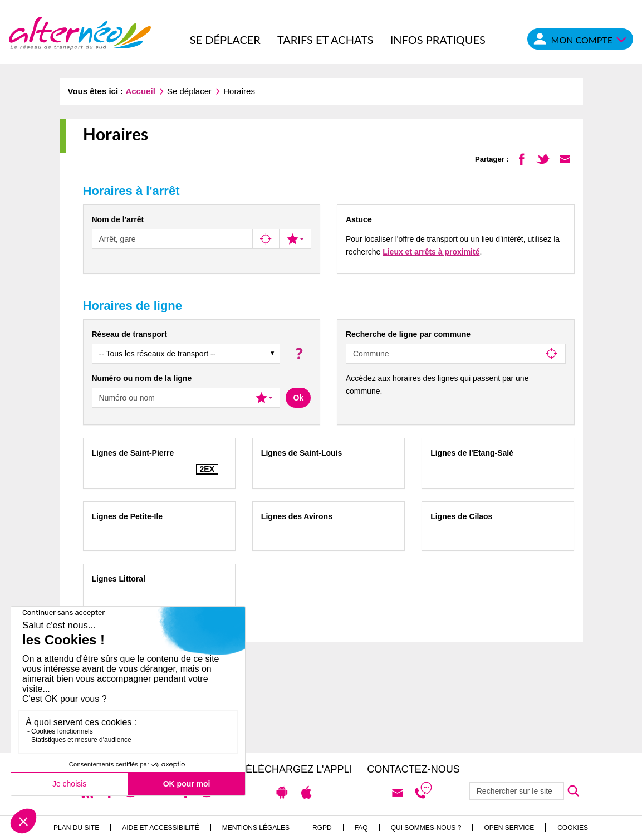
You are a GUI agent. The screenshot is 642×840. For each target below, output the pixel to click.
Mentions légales (256, 828)
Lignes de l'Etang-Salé (472, 453)
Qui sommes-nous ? (426, 828)
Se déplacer (225, 40)
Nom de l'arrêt (118, 219)
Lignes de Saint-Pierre (133, 453)
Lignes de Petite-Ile (128, 516)
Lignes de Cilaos (461, 516)
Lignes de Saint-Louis (302, 453)
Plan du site (76, 828)
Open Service (509, 828)
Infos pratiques (438, 40)
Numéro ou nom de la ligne (142, 378)
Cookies (573, 828)
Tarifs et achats (325, 40)
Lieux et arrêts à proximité (431, 252)
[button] (298, 353)
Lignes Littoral (119, 579)
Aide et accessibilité (161, 828)
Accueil (140, 91)
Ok (299, 398)
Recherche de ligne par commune (408, 334)
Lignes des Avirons (297, 516)
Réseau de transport (129, 334)
